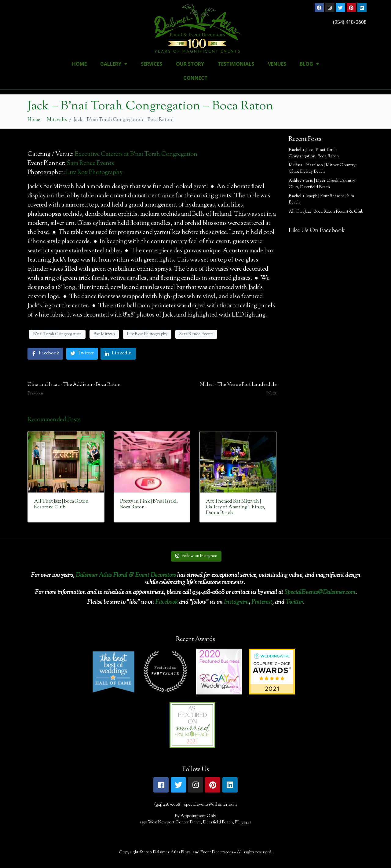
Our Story (190, 64)
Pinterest (262, 602)
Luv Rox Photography (94, 173)
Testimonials (236, 64)
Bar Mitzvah (104, 334)
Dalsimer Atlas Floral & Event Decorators (126, 575)
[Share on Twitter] (82, 354)
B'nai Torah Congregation (57, 334)
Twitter (294, 602)
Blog (309, 64)
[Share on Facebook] (45, 354)
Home (79, 64)
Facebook (166, 602)
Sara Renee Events (90, 164)
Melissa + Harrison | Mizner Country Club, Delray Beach (322, 168)
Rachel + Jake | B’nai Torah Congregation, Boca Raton (314, 153)
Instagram (236, 602)
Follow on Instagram (196, 556)
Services (152, 64)
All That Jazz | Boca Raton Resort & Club (326, 212)
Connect (195, 78)
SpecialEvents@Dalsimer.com (320, 593)
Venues (277, 64)
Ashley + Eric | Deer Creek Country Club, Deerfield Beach (322, 184)
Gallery (114, 64)
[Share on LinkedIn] (118, 354)
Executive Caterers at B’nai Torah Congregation (136, 154)
